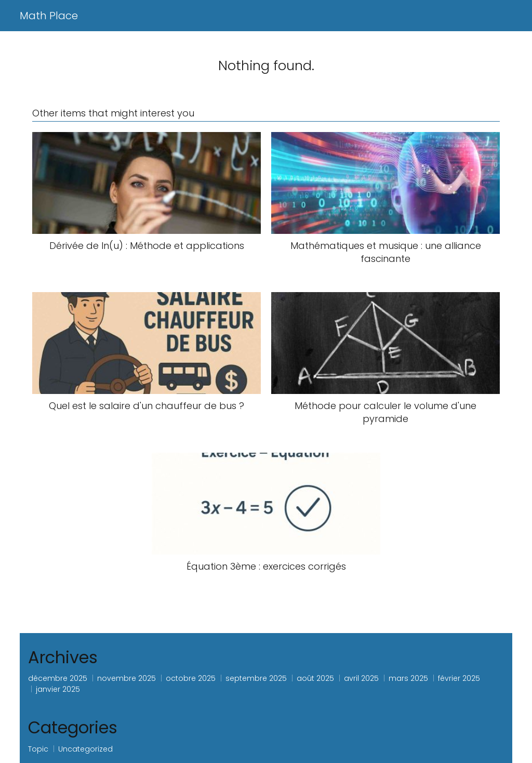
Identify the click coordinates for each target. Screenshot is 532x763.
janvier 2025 (58, 689)
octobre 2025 (191, 678)
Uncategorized (85, 749)
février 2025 (459, 678)
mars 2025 (408, 678)
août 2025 (315, 678)
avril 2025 (361, 678)
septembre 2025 (256, 678)
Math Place (49, 16)
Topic (38, 749)
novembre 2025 (127, 678)
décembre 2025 (58, 678)
